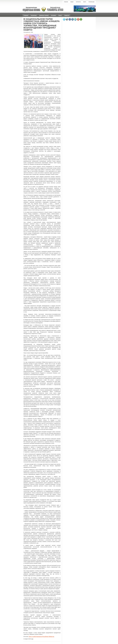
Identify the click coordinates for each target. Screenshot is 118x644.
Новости (67, 16)
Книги (85, 2)
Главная (66, 2)
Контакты (78, 2)
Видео (72, 2)
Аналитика (34, 16)
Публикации (91, 2)
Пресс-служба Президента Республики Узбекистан (41, 637)
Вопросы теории (44, 16)
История (54, 16)
